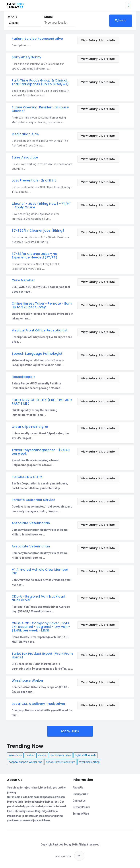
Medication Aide (25, 134)
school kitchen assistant (61, 762)
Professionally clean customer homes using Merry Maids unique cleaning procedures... (39, 120)
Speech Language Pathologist (37, 354)
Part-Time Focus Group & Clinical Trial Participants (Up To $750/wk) (40, 82)
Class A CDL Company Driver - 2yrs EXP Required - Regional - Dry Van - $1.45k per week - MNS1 (41, 627)
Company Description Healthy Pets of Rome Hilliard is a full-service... (40, 532)
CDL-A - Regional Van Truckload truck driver (38, 598)
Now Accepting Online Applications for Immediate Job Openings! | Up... (36, 216)
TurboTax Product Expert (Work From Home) (42, 655)
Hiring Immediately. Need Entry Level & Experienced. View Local (35, 266)
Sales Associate (25, 157)
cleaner (42, 755)
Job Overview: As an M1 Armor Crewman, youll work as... (42, 582)
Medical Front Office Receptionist (40, 330)
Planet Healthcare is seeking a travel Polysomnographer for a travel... (35, 463)
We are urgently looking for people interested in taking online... (42, 316)
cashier (30, 755)
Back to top (70, 856)
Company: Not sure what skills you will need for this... (42, 713)
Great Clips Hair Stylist (30, 427)
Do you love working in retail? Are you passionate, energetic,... (42, 166)
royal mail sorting (89, 762)
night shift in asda (86, 755)
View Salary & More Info (98, 40)
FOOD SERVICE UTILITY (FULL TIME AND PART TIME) (42, 402)
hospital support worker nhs (26, 762)
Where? (49, 17)
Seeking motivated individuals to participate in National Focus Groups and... (40, 93)
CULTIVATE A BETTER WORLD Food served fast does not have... (41, 289)
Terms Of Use (81, 814)
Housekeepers (24, 377)
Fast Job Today (62, 845)
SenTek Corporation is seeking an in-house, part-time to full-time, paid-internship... (40, 486)
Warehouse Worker (28, 680)
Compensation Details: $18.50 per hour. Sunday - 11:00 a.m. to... (42, 190)
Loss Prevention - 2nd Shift (34, 180)
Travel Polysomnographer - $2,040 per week (41, 452)
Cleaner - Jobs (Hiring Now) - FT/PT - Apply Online (41, 205)
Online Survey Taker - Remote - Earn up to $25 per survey (42, 305)
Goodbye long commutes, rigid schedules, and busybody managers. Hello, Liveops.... (42, 509)
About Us (78, 788)
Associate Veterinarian (31, 523)
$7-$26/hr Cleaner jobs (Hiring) (38, 231)
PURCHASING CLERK (27, 477)
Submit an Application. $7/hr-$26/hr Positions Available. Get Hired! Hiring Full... (40, 240)
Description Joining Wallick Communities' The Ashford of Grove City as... (40, 143)
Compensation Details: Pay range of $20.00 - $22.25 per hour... (40, 690)
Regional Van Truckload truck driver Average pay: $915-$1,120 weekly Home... (41, 609)
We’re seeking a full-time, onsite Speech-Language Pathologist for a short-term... (38, 363)
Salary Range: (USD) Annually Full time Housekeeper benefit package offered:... (38, 386)
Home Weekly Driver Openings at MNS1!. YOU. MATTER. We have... (41, 639)
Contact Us (79, 801)
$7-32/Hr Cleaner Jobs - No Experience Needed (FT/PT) (35, 256)
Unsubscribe (80, 794)
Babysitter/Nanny (27, 57)
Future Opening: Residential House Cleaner (40, 109)
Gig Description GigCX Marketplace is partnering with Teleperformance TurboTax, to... (42, 666)
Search (121, 21)
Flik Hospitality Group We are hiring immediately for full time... (34, 413)
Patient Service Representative (37, 39)
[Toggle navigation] (128, 5)
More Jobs (70, 731)
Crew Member (23, 280)
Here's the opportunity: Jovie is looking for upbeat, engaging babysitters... (38, 66)
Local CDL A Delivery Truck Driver (38, 704)
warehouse (15, 755)
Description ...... (21, 45)
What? (13, 17)
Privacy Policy (81, 807)
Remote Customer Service (34, 500)
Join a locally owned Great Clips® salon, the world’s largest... (40, 436)
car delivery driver (61, 755)
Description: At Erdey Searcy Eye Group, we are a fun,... (42, 339)
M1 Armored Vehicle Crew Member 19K (40, 571)
